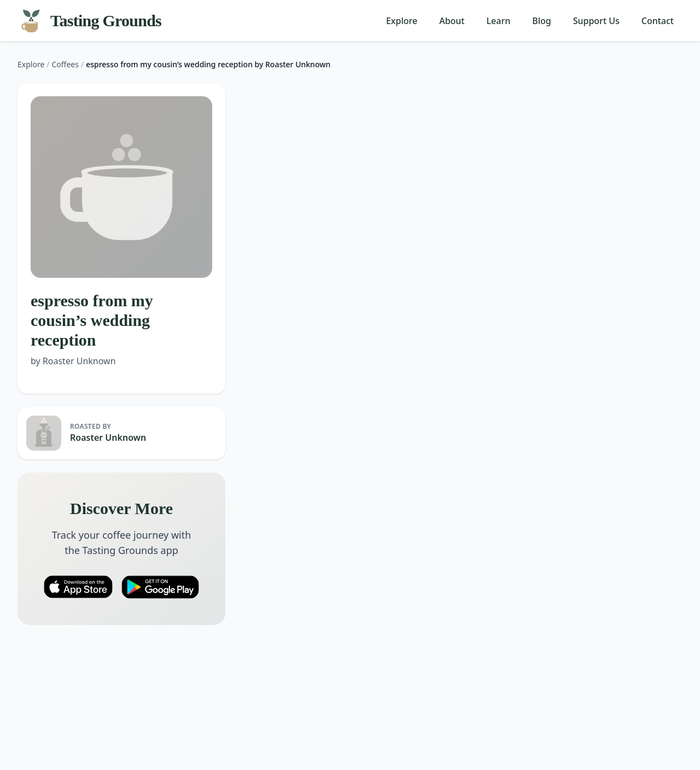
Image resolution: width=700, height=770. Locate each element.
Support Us (596, 21)
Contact (658, 21)
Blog (541, 21)
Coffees (65, 64)
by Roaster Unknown (73, 361)
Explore (402, 21)
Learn (499, 21)
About (452, 21)
